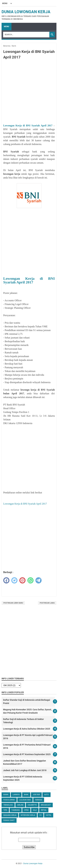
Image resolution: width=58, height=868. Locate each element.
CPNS (26, 810)
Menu (6, 27)
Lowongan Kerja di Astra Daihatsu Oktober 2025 (27, 729)
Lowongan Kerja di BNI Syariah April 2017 (28, 126)
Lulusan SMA (25, 800)
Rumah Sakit (9, 820)
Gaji (35, 810)
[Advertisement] (29, 92)
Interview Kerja (28, 815)
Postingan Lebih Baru (13, 603)
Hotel (49, 815)
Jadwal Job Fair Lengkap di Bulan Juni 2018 (25, 770)
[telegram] (39, 580)
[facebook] (6, 580)
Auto (46, 795)
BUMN (6, 795)
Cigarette (32, 805)
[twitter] (14, 580)
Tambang (16, 810)
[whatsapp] (30, 580)
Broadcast (46, 805)
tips (5, 810)
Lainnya (16, 795)
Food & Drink (9, 800)
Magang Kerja (10, 815)
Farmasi (39, 800)
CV (41, 815)
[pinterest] (22, 580)
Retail (44, 810)
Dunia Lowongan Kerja (26, 12)
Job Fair (36, 795)
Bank (26, 795)
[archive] (11, 685)
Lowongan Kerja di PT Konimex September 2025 (27, 754)
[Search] (26, 35)
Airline (20, 805)
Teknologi (8, 805)
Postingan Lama (47, 603)
